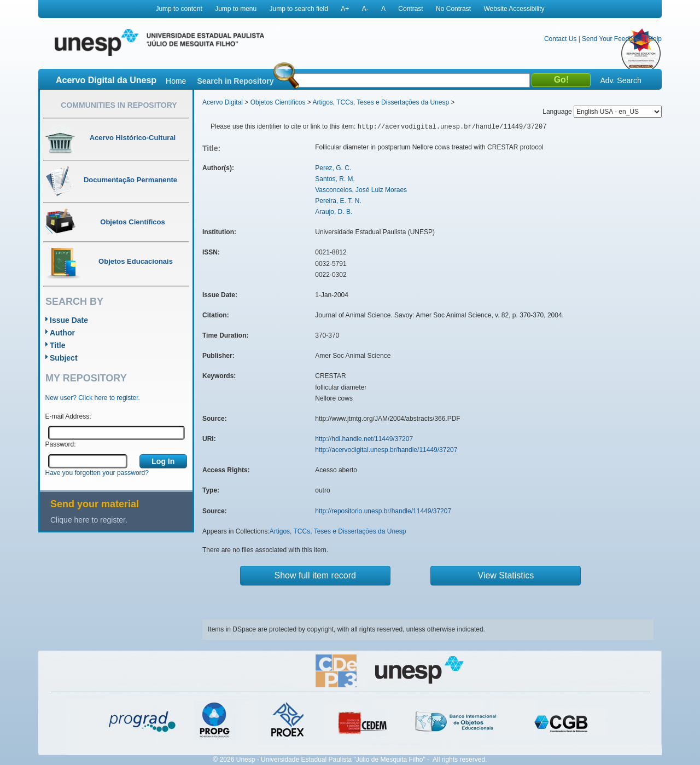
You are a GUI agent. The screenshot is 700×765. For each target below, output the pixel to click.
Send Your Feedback (612, 39)
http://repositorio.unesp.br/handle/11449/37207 (383, 511)
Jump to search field (299, 9)
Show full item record (315, 575)
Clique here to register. (89, 520)
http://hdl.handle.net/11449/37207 (364, 439)
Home (176, 81)
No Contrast (453, 9)
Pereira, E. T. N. (338, 201)
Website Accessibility (514, 9)
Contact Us (560, 39)
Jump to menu (236, 9)
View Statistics (506, 575)
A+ (345, 9)
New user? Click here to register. (93, 398)
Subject (64, 358)
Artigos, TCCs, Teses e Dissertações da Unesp (381, 102)
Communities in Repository (119, 105)
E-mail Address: (68, 416)
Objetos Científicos (278, 102)
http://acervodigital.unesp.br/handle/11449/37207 (386, 450)
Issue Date (69, 320)
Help (655, 39)
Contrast (410, 9)
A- (365, 9)
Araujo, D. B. (334, 212)
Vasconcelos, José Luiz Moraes (361, 190)
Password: (61, 444)
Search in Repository (235, 81)
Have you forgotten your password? (97, 473)
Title (58, 345)
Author (62, 333)
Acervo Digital (223, 102)
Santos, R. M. (335, 179)
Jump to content (179, 9)
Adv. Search (620, 80)
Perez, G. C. (333, 168)
